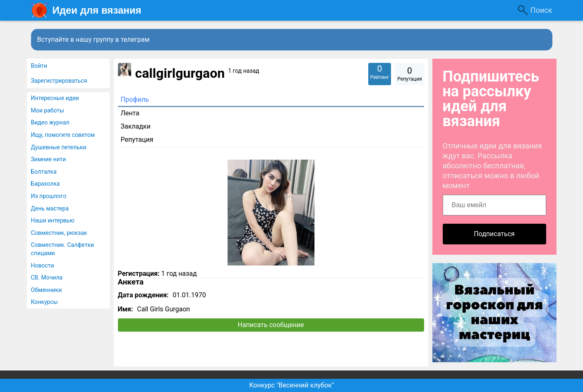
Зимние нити (49, 159)
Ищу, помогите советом (63, 135)
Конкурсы (44, 302)
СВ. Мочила (47, 277)
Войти (39, 66)
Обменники (47, 290)
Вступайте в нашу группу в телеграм (94, 39)
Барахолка (46, 184)
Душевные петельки (59, 147)
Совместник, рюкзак (59, 233)
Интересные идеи (55, 98)
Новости (43, 265)
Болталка (44, 172)
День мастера (50, 208)
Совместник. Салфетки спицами (63, 249)
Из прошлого (49, 196)
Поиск (541, 10)
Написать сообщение (271, 325)
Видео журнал (50, 122)
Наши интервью (53, 220)
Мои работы (48, 110)
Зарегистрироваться (59, 81)
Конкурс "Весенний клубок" (291, 385)
